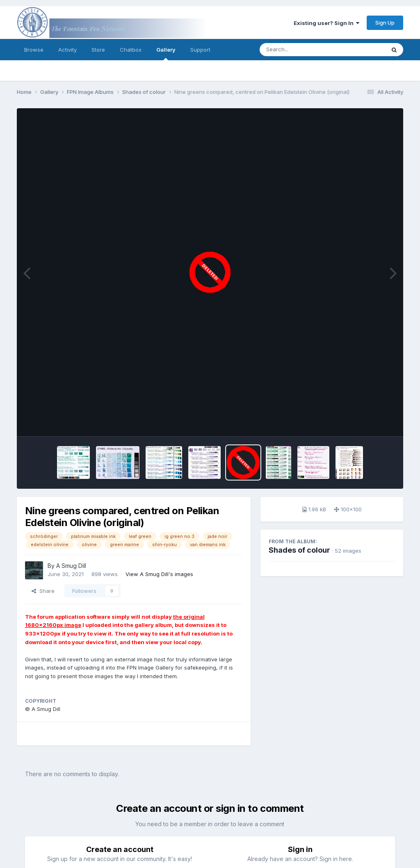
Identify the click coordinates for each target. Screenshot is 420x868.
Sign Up (385, 23)
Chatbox (131, 50)
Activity (67, 50)
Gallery (166, 53)
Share (43, 591)
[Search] (300, 50)
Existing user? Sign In (326, 23)
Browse (34, 50)
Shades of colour (299, 550)
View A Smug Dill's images (159, 574)
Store (98, 50)
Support (200, 50)
